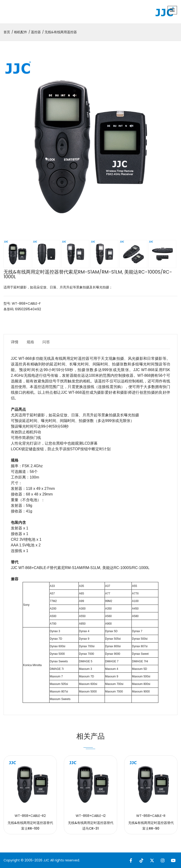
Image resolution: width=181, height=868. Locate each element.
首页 (7, 32)
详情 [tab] (15, 342)
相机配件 (21, 32)
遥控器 (36, 32)
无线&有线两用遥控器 (61, 32)
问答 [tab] (46, 342)
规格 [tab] (30, 342)
